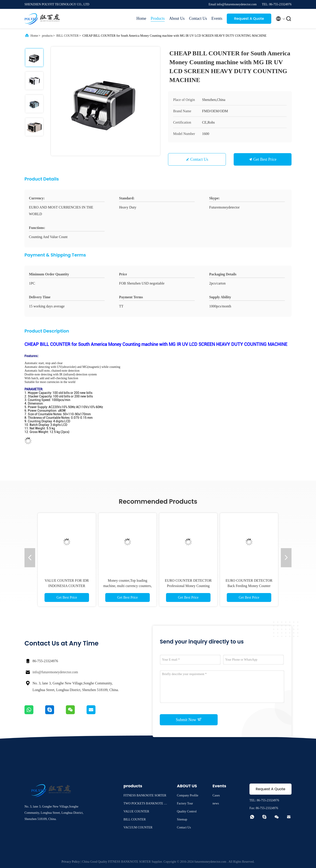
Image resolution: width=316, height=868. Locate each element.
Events (217, 18)
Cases (216, 795)
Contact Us (198, 18)
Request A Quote (249, 19)
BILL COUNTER (67, 36)
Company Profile (188, 795)
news (216, 803)
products (47, 36)
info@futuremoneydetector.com (55, 672)
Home (141, 18)
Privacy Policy (71, 862)
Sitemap (182, 819)
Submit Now (189, 720)
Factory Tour (185, 803)
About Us (177, 18)
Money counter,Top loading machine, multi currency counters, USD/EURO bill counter (128, 586)
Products (158, 18)
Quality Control (187, 811)
